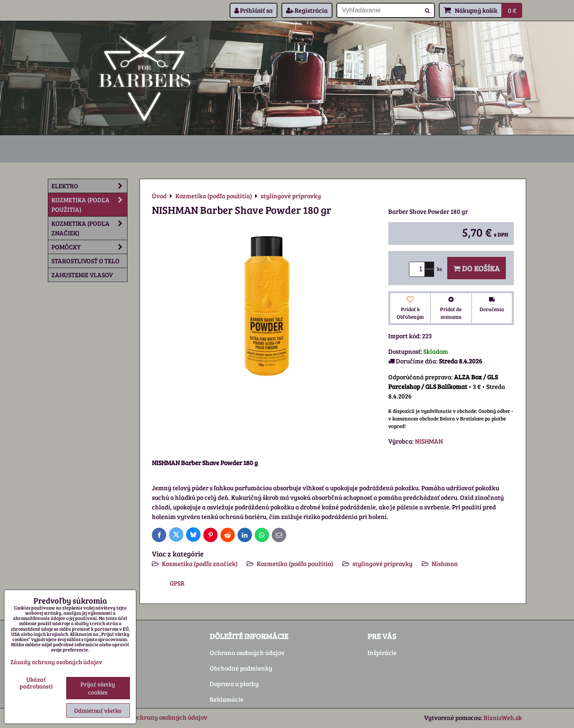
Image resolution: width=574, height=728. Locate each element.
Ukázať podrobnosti (36, 683)
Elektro (89, 186)
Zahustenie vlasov (82, 275)
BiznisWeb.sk (503, 717)
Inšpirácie (382, 652)
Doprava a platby (234, 684)
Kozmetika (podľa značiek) (200, 563)
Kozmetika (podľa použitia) (295, 563)
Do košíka (477, 268)
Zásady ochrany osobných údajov (159, 717)
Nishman (445, 563)
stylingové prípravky (382, 563)
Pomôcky (89, 247)
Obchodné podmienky (241, 668)
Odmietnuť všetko (98, 710)
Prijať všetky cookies (98, 688)
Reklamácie (227, 699)
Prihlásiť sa (254, 10)
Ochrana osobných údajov (247, 652)
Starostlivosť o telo (86, 261)
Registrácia (307, 10)
